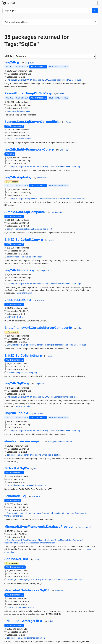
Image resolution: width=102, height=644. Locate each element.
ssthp (37, 559)
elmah (26, 455)
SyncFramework (30, 540)
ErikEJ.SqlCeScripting (22, 356)
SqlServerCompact (23, 139)
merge (32, 638)
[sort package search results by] (55, 56)
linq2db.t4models (18, 270)
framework (41, 345)
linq (9, 80)
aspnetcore (32, 198)
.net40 (50, 229)
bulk (12, 257)
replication (40, 638)
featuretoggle (48, 513)
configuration (60, 513)
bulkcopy (38, 257)
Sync (9, 540)
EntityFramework (15, 345)
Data (9, 607)
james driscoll (60, 442)
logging (38, 455)
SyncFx (22, 543)
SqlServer (64, 198)
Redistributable (11, 543)
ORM (30, 80)
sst (72, 580)
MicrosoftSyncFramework (72, 540)
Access (53, 80)
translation (9, 516)
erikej (51, 240)
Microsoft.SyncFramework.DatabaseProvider (39, 527)
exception (56, 455)
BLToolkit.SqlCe (17, 468)
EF (24, 345)
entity (34, 345)
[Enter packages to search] (47, 11)
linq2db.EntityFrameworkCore (28, 149)
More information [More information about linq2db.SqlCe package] (23, 406)
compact (20, 229)
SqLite (41, 580)
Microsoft (42, 540)
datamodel (57, 397)
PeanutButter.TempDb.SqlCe (26, 93)
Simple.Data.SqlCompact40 (26, 212)
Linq (22, 485)
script (26, 372)
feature (23, 513)
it (37, 469)
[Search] (95, 11)
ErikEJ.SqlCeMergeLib (22, 621)
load (22, 257)
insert (17, 257)
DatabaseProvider (38, 543)
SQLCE (10, 139)
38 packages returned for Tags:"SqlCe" (37, 40)
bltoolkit (17, 485)
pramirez (59, 591)
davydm (61, 94)
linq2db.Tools (15, 413)
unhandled (47, 455)
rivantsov (41, 300)
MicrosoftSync (53, 540)
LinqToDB (29, 63)
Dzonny (69, 122)
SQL (47, 80)
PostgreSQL (50, 580)
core (49, 345)
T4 (51, 397)
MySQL (27, 580)
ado (44, 229)
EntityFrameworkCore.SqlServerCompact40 (38, 328)
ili (35, 469)
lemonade (31, 513)
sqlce (28, 111)
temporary (12, 111)
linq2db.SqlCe (15, 383)
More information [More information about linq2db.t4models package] (24, 293)
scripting (33, 372)
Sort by (8, 56)
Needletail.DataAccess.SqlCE (27, 590)
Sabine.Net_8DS (17, 559)
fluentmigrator (81, 513)
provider (55, 345)
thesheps (36, 496)
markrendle (57, 212)
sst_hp (67, 580)
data (40, 229)
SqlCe (20, 317)
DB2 (69, 80)
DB (43, 80)
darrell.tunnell (85, 527)
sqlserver (11, 229)
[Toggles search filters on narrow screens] (95, 22)
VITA (9, 317)
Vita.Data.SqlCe (16, 300)
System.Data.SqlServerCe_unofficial (33, 122)
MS (27, 543)
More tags (76, 80)
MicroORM (17, 607)
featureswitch (13, 513)
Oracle (20, 580)
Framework (17, 540)
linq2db (10, 62)
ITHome (60, 580)
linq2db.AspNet (16, 177)
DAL (32, 485)
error (32, 455)
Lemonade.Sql (16, 496)
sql (8, 257)
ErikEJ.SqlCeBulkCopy (22, 240)
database (37, 80)
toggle (39, 513)
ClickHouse (61, 80)
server (65, 345)
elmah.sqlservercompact (24, 441)
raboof (69, 442)
